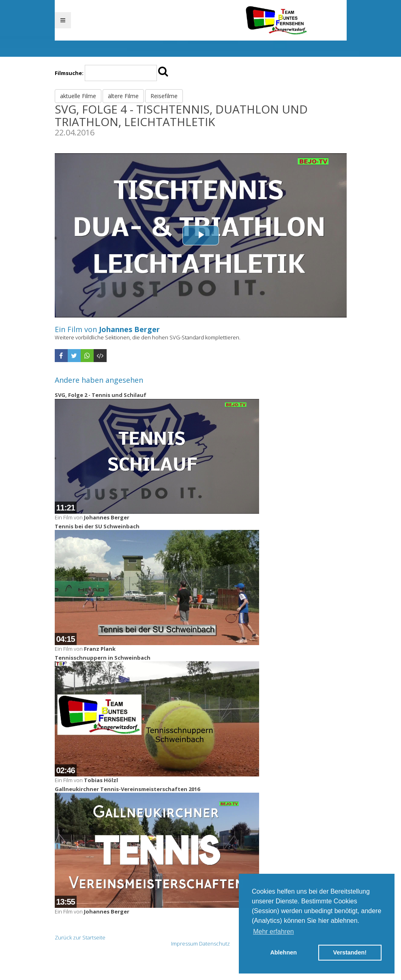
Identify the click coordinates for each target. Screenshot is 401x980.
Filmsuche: (69, 73)
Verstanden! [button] (350, 952)
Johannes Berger (129, 329)
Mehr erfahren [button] (273, 932)
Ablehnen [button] (283, 952)
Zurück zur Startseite (80, 937)
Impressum (184, 944)
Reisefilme (164, 96)
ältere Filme (123, 96)
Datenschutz (214, 944)
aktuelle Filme (78, 96)
